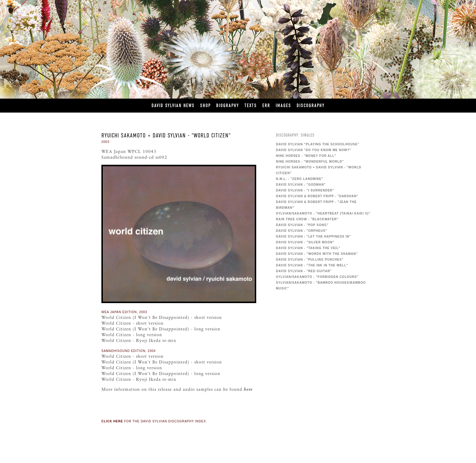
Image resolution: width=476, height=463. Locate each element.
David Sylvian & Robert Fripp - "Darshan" (317, 196)
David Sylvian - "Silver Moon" (305, 242)
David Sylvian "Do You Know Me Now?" (314, 150)
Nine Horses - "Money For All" (306, 156)
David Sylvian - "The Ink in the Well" (312, 265)
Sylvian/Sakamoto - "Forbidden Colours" (317, 277)
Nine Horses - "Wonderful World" (310, 162)
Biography (228, 105)
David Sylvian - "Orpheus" (302, 231)
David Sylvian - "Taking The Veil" (308, 248)
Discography (311, 105)
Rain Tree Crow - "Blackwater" (307, 219)
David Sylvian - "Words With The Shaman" (317, 254)
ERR (266, 105)
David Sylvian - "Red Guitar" (304, 271)
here (248, 390)
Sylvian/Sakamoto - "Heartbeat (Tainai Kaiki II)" (323, 213)
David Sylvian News (173, 105)
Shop (205, 105)
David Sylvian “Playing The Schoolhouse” (318, 144)
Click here (112, 421)
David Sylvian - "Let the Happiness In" (313, 237)
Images (283, 105)
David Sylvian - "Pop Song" (302, 225)
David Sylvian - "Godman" (301, 185)
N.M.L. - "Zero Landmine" (300, 179)
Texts (251, 105)
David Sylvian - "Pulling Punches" (310, 260)
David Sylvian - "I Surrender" (305, 190)
